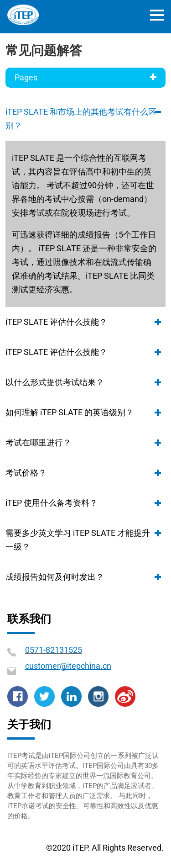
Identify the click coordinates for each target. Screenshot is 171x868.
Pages (85, 77)
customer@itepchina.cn (68, 666)
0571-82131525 (54, 650)
